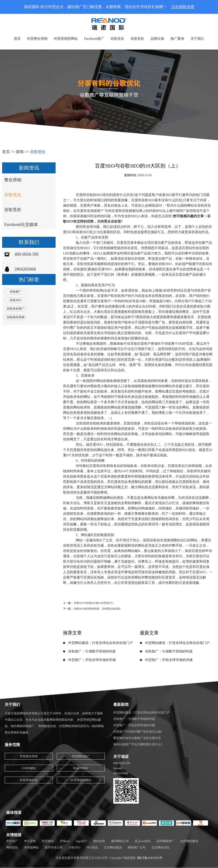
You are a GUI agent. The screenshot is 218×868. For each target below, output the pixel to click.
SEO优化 (92, 847)
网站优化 (12, 847)
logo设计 (81, 841)
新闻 (20, 152)
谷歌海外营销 (16, 317)
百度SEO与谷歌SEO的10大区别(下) (94, 603)
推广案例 (177, 39)
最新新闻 (121, 705)
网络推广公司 (137, 847)
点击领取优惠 (183, 7)
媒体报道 (14, 813)
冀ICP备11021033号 (150, 858)
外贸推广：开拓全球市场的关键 (92, 660)
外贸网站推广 (81, 756)
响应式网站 (81, 768)
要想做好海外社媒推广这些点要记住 (137, 738)
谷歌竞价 (137, 39)
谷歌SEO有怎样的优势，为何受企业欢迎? (97, 609)
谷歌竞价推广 (16, 309)
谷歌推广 (16, 292)
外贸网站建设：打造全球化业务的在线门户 (100, 643)
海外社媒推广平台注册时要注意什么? (138, 744)
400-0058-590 (27, 254)
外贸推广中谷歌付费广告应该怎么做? (138, 732)
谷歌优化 (117, 39)
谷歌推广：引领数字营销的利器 (92, 651)
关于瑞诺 (121, 757)
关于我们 (197, 39)
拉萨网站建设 (189, 841)
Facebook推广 (94, 39)
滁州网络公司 (120, 841)
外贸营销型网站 (66, 39)
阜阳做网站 (32, 847)
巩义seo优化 (143, 841)
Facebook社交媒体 (21, 224)
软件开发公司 (54, 847)
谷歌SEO (15, 300)
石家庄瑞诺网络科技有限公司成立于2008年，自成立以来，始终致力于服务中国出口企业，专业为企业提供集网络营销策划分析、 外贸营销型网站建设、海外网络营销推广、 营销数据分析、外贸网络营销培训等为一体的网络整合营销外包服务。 (54, 723)
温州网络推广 (165, 841)
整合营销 (13, 180)
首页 (17, 39)
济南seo (65, 841)
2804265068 (25, 269)
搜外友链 (99, 841)
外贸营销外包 (29, 780)
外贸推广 (12, 841)
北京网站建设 (113, 847)
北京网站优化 (161, 847)
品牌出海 (157, 39)
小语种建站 (29, 768)
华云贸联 (30, 841)
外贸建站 (48, 841)
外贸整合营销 (37, 39)
